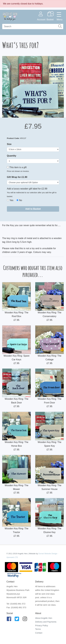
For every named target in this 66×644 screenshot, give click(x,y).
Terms (38, 629)
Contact (39, 633)
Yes (11, 200)
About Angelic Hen (44, 618)
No (21, 200)
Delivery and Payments (46, 622)
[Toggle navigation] (60, 16)
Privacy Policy (42, 626)
